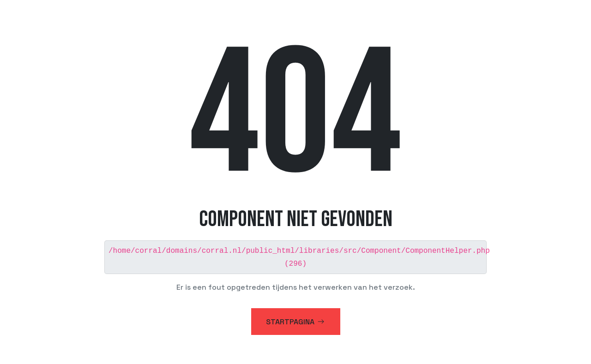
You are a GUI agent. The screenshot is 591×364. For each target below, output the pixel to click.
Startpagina (296, 321)
